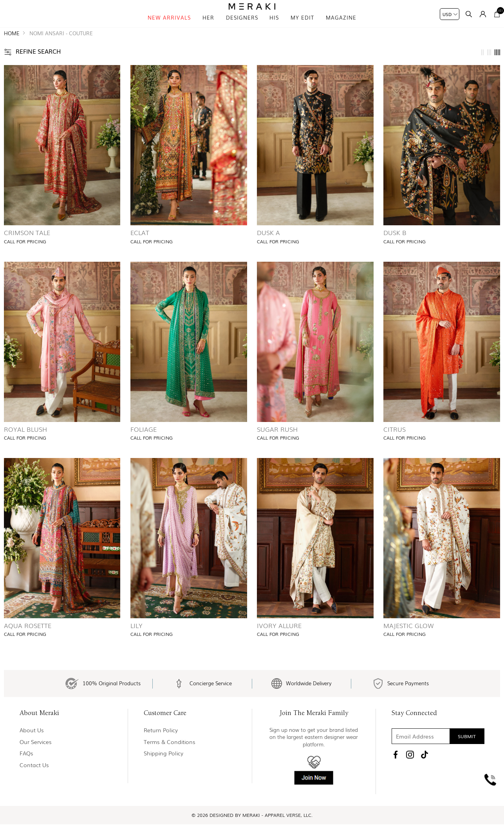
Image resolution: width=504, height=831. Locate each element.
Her (208, 27)
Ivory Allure (279, 639)
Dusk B (395, 246)
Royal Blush (25, 443)
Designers (242, 27)
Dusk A (268, 246)
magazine (341, 27)
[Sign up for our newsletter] (438, 754)
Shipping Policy (163, 771)
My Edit (302, 27)
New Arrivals (169, 27)
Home (12, 47)
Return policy (161, 748)
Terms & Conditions (170, 759)
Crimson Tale (27, 246)
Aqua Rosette (28, 639)
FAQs (26, 771)
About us (32, 748)
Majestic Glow (409, 639)
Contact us (34, 783)
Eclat (140, 246)
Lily (136, 639)
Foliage (144, 443)
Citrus (395, 443)
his (274, 27)
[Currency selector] (450, 14)
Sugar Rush (277, 443)
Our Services (36, 759)
